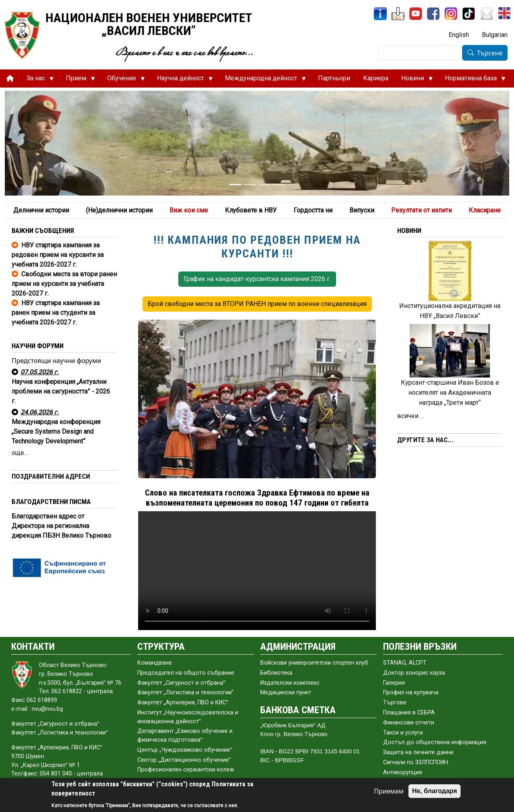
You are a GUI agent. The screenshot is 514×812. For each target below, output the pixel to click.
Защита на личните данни (418, 752)
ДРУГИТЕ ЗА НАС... (425, 440)
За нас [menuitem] (37, 80)
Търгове (395, 703)
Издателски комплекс (290, 683)
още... (20, 453)
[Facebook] (433, 14)
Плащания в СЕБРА (409, 713)
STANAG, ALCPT (405, 663)
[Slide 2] (250, 185)
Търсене (490, 53)
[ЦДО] (398, 14)
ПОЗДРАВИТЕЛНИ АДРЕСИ (51, 476)
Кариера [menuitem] (376, 78)
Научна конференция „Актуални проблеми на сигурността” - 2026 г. (61, 391)
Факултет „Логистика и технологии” (186, 693)
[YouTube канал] (416, 14)
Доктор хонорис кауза (414, 673)
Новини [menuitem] (414, 80)
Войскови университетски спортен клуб (314, 663)
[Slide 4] (279, 185)
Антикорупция (403, 772)
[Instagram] (451, 14)
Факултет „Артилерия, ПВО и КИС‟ (183, 703)
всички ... (410, 416)
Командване (155, 663)
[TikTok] (469, 14)
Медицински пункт (286, 693)
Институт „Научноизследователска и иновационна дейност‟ (188, 717)
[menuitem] (10, 79)
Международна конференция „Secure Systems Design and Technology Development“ (56, 432)
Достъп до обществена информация (435, 742)
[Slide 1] (235, 185)
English (459, 35)
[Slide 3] (264, 185)
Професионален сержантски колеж (186, 770)
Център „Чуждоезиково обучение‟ (185, 750)
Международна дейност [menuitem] (262, 80)
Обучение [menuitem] (123, 80)
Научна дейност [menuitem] (182, 80)
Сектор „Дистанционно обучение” (184, 760)
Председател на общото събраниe (186, 673)
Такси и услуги (403, 733)
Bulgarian (495, 35)
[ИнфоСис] (380, 14)
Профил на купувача (411, 693)
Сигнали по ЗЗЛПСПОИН (416, 762)
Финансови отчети (409, 723)
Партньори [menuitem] (334, 78)
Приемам (389, 791)
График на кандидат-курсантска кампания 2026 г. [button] (257, 279)
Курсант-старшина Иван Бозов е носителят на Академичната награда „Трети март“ (450, 393)
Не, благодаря (434, 791)
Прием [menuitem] (77, 80)
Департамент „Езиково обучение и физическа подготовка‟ (185, 735)
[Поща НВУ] (487, 14)
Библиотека (276, 673)
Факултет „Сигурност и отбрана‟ (181, 683)
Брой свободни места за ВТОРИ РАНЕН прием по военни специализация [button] (257, 304)
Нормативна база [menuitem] (472, 80)
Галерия (394, 683)
